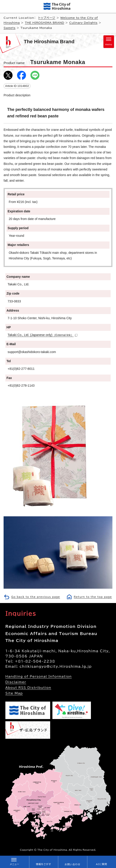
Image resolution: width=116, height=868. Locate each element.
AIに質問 (101, 864)
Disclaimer (16, 682)
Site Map (14, 693)
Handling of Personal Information (39, 676)
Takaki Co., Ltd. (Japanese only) (43, 335)
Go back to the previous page (36, 597)
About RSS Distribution (28, 688)
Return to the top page (93, 597)
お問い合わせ (73, 864)
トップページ (47, 18)
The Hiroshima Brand (49, 42)
